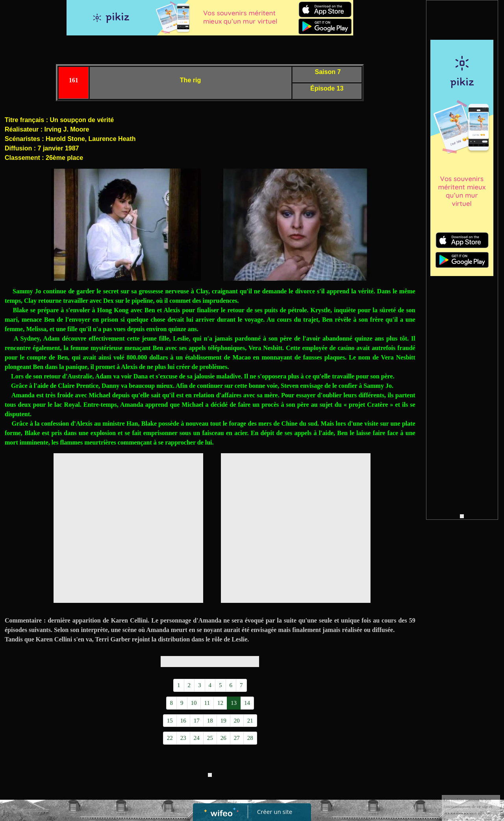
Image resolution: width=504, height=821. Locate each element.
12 (220, 703)
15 (170, 721)
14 (247, 703)
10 (194, 703)
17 (197, 721)
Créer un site (275, 812)
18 (210, 721)
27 (237, 738)
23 (183, 738)
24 (197, 738)
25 (210, 738)
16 (183, 721)
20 (237, 721)
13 (234, 703)
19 (223, 721)
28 (250, 738)
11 (207, 703)
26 (223, 738)
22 (170, 738)
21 (250, 721)
